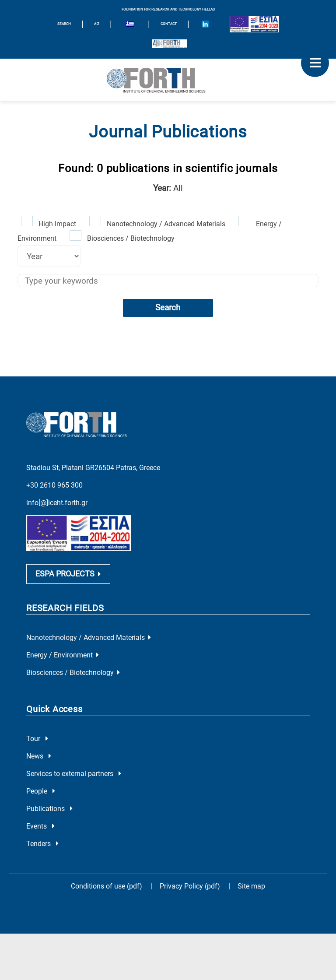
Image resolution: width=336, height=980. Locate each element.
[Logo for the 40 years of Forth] (170, 44)
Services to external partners (74, 774)
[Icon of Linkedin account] (205, 24)
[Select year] (49, 256)
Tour (37, 739)
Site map (251, 886)
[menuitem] (130, 25)
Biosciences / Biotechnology (131, 238)
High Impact (57, 224)
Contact (169, 24)
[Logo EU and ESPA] (254, 24)
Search (168, 307)
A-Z (97, 24)
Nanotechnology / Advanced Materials (166, 224)
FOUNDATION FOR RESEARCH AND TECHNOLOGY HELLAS (168, 9)
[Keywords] (168, 281)
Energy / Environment (63, 655)
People (41, 791)
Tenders (42, 844)
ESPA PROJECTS (68, 574)
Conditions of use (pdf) (107, 886)
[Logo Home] (168, 80)
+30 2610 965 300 (54, 485)
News (39, 756)
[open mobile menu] (315, 63)
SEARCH (64, 24)
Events (40, 826)
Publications (49, 809)
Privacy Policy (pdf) (191, 886)
